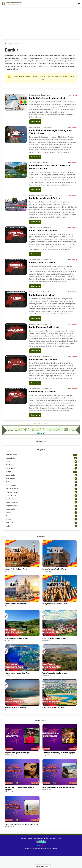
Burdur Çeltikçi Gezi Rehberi (43, 392)
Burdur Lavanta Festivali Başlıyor (45, 198)
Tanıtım (9, 512)
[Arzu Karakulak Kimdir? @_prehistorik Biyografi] (60, 741)
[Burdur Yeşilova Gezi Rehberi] (16, 235)
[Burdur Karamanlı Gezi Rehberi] (16, 331)
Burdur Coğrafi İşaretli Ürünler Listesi (47, 98)
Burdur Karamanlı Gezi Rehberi (44, 327)
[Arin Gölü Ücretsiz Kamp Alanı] (22, 695)
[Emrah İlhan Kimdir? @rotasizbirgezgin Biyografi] (22, 818)
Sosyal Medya (11, 475)
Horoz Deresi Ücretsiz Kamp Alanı (21, 640)
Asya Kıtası (10, 523)
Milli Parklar (10, 465)
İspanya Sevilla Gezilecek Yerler (20, 569)
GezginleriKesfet (36, 95)
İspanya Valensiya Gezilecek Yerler (59, 569)
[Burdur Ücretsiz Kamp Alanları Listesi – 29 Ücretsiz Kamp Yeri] (16, 170)
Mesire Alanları (11, 468)
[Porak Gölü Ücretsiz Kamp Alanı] (60, 695)
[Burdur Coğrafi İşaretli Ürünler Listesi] (16, 102)
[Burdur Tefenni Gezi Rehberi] (16, 267)
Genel (8, 461)
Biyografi (9, 519)
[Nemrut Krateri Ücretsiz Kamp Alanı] (22, 660)
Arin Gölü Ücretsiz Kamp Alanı (19, 711)
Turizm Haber (11, 482)
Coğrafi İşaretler (11, 495)
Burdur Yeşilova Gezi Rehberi (43, 231)
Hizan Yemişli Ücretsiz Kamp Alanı (59, 640)
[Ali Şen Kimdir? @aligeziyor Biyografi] (22, 741)
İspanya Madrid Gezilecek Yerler (20, 605)
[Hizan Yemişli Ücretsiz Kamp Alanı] (60, 625)
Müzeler (9, 516)
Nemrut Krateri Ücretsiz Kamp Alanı (22, 676)
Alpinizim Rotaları (12, 492)
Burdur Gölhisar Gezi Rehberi (43, 359)
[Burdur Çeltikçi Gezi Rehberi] (16, 396)
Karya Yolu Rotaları (12, 506)
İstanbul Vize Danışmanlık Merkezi (35, 861)
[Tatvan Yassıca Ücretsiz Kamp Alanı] (60, 660)
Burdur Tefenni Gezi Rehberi (43, 263)
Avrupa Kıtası (10, 478)
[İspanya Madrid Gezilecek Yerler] (22, 589)
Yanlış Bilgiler (11, 509)
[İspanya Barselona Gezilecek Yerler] (60, 589)
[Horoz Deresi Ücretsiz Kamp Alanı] (22, 625)
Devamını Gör (35, 122)
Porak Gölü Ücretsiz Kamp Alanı (58, 711)
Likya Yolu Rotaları (12, 489)
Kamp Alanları (11, 458)
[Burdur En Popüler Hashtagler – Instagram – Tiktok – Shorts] (16, 135)
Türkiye (16, 44)
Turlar (8, 526)
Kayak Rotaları (11, 499)
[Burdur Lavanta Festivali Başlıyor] (16, 202)
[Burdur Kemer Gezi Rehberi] (16, 299)
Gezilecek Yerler (11, 455)
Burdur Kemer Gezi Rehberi (42, 295)
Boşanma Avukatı (52, 861)
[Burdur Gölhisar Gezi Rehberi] (16, 364)
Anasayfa (9, 44)
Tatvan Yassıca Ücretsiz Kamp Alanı (60, 676)
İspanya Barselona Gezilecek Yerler (59, 605)
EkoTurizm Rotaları (12, 502)
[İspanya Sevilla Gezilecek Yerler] (22, 554)
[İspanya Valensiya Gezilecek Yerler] (60, 554)
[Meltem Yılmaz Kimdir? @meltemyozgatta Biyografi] (22, 779)
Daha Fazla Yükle (41, 441)
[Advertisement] (41, 23)
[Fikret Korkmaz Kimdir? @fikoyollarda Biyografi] (60, 779)
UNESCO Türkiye (11, 485)
